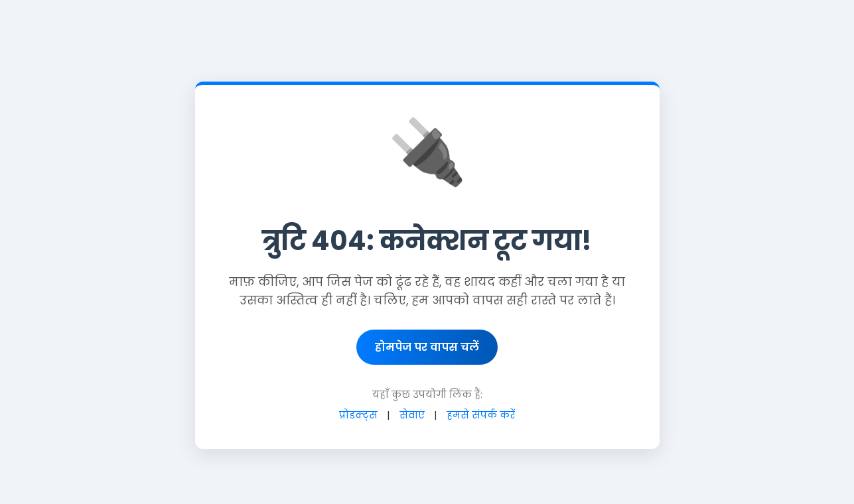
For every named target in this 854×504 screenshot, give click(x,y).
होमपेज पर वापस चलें (427, 347)
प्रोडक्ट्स (358, 415)
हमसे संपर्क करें (481, 415)
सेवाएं (412, 415)
